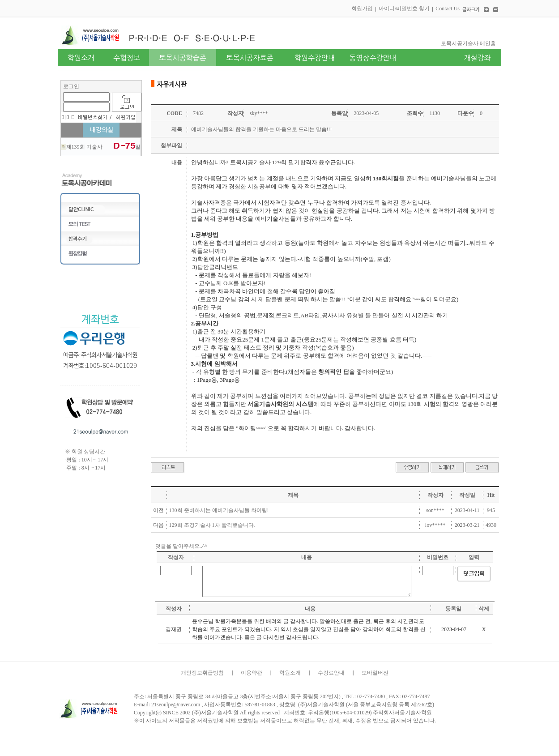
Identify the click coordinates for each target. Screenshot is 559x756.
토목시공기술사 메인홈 (468, 43)
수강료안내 (331, 673)
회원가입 (362, 9)
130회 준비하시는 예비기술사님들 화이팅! (219, 510)
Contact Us (448, 9)
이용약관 (252, 673)
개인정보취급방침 (202, 673)
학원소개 (290, 673)
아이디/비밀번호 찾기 (404, 9)
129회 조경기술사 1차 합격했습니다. (212, 525)
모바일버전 (375, 673)
